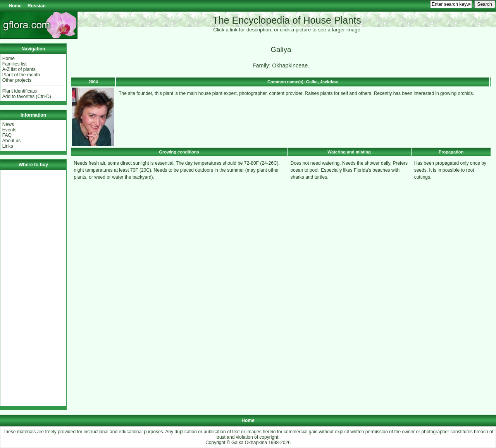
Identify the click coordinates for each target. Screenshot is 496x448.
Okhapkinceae (290, 65)
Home (15, 6)
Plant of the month (21, 75)
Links (8, 146)
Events (9, 130)
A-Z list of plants (19, 69)
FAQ (7, 135)
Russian (37, 6)
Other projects (17, 80)
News (8, 124)
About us (11, 141)
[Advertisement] (33, 288)
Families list (15, 64)
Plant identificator (20, 91)
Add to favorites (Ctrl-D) (27, 96)
